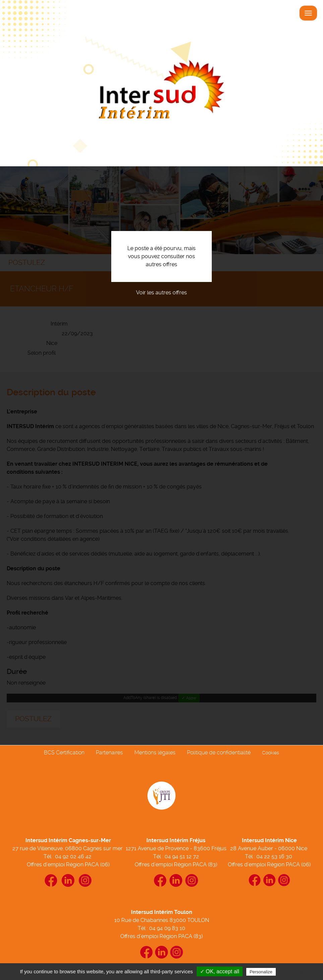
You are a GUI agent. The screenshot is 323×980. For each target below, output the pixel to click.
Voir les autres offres (161, 293)
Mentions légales (155, 753)
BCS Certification (64, 753)
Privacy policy (294, 972)
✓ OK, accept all (220, 971)
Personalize (261, 972)
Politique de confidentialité (219, 753)
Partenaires (109, 753)
